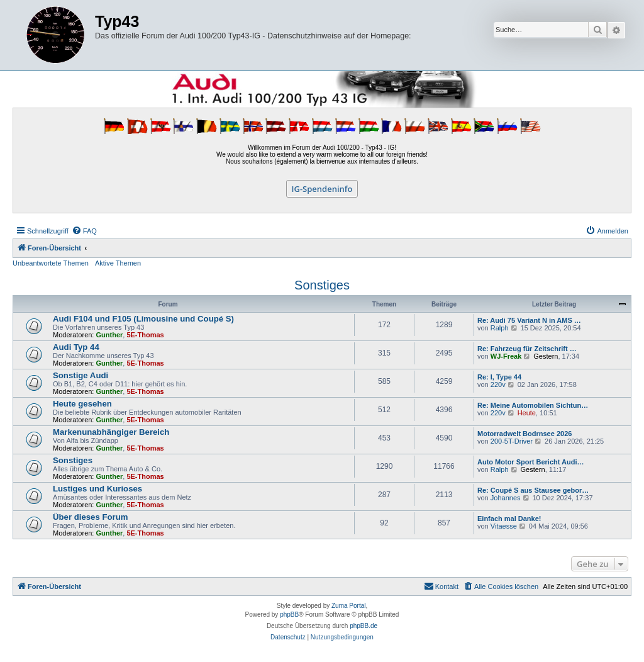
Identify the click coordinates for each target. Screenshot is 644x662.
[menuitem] (84, 231)
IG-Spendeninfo (322, 189)
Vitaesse (504, 526)
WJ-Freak (506, 356)
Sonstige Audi (80, 375)
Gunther (110, 335)
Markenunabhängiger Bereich (111, 432)
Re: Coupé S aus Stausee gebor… (533, 490)
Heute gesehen (82, 404)
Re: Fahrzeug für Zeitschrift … (527, 349)
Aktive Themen (118, 263)
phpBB (289, 614)
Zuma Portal (348, 606)
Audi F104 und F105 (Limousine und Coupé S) (143, 319)
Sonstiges (322, 285)
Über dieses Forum (90, 517)
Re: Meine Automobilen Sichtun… (533, 405)
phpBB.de (364, 626)
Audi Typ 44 (76, 347)
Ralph (500, 328)
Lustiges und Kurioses (97, 489)
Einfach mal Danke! (509, 519)
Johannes (506, 498)
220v (498, 384)
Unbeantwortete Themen (51, 263)
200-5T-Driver (512, 441)
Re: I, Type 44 (499, 377)
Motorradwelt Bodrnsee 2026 (525, 434)
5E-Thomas (145, 335)
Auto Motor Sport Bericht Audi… (530, 462)
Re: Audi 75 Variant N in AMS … (529, 320)
